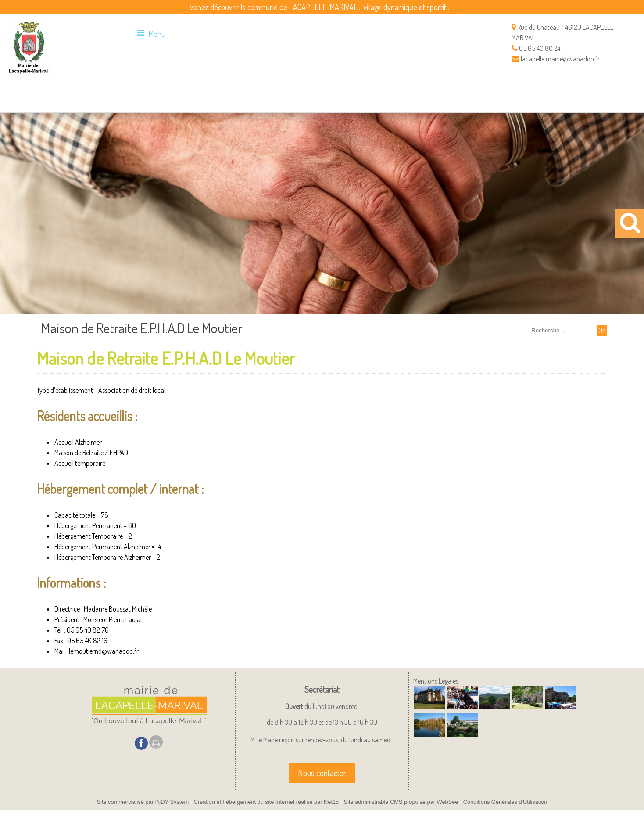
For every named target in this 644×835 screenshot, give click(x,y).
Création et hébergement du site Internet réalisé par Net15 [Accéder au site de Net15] (266, 802)
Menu (157, 34)
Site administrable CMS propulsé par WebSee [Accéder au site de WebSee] (401, 802)
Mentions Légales (436, 681)
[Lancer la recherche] (602, 331)
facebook (141, 743)
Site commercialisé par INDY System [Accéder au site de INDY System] (143, 802)
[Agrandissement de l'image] (429, 707)
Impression (156, 742)
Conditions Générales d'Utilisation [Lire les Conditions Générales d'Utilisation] (505, 802)
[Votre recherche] (562, 331)
